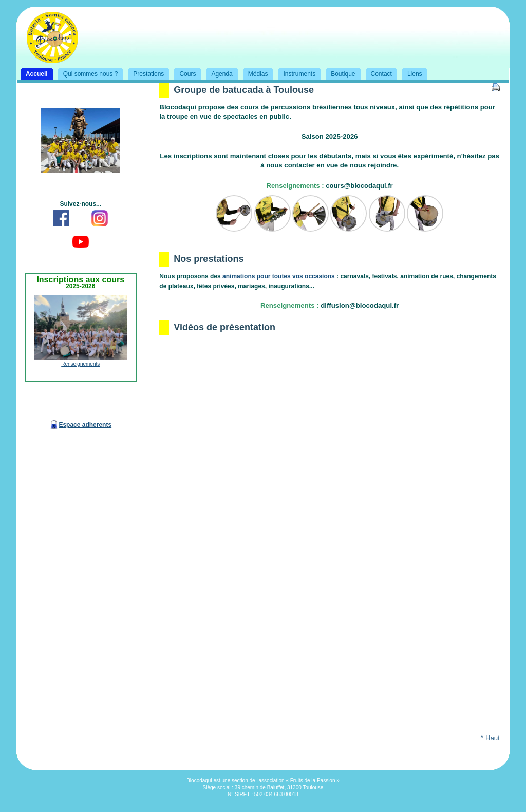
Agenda (217, 73)
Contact (377, 73)
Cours (183, 73)
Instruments (295, 73)
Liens (410, 73)
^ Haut (490, 738)
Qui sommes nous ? (86, 73)
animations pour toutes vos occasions (279, 276)
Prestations (144, 73)
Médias (253, 73)
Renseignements (80, 364)
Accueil (32, 73)
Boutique (338, 73)
